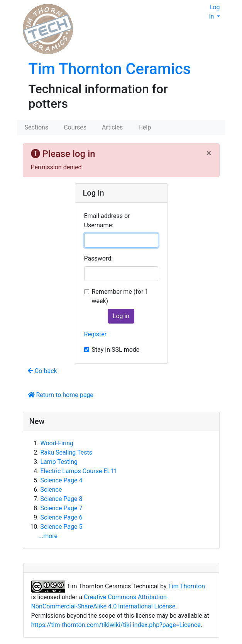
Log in (215, 12)
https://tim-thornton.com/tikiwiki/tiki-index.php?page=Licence (116, 625)
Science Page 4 (62, 480)
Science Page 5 (62, 527)
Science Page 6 (62, 517)
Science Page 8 (62, 499)
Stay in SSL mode (116, 350)
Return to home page (61, 395)
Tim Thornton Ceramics (110, 69)
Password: (99, 258)
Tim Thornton (186, 586)
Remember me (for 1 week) (120, 296)
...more (48, 536)
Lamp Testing (59, 462)
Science (51, 490)
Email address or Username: (107, 221)
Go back (42, 371)
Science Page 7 (62, 508)
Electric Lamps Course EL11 (79, 471)
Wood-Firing (57, 443)
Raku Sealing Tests (66, 452)
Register (96, 334)
